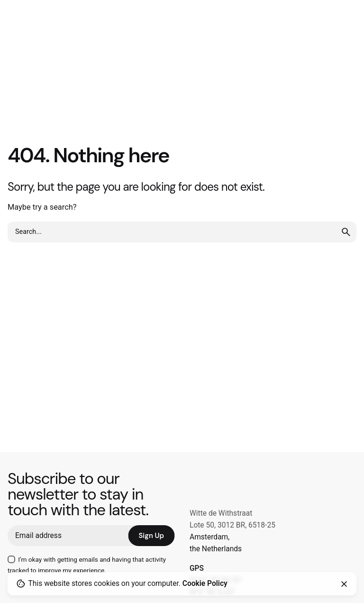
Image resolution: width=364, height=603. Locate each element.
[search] (346, 232)
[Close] (344, 584)
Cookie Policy (205, 584)
